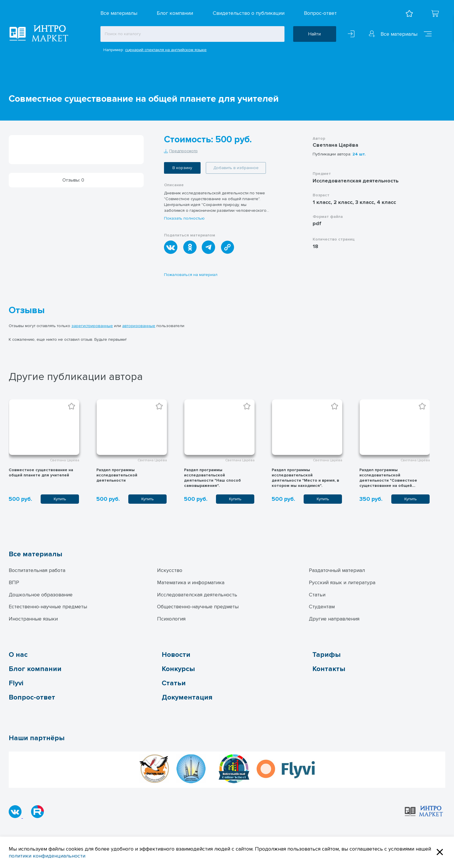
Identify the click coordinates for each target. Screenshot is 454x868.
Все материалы (119, 13)
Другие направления (334, 619)
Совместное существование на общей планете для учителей (41, 472)
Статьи (317, 595)
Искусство (170, 570)
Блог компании (175, 13)
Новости (176, 655)
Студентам (322, 607)
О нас (18, 655)
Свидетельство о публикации (249, 13)
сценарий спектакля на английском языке (166, 50)
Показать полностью (184, 218)
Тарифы (326, 655)
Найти (315, 34)
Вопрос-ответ (320, 13)
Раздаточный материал (337, 570)
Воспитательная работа (37, 570)
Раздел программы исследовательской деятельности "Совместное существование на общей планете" (388, 480)
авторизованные (139, 326)
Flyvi (16, 683)
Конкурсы (178, 669)
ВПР (14, 582)
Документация (187, 697)
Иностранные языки (33, 619)
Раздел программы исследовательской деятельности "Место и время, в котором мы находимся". (305, 478)
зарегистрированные (92, 326)
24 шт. (359, 154)
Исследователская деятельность (197, 595)
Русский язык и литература (342, 582)
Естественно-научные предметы (48, 607)
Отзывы (27, 311)
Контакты (329, 669)
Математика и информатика (191, 582)
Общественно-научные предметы (198, 607)
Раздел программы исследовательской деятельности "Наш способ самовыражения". (212, 478)
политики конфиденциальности (47, 856)
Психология (171, 619)
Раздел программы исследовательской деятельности (117, 475)
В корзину (182, 168)
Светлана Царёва (335, 145)
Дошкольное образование (41, 595)
